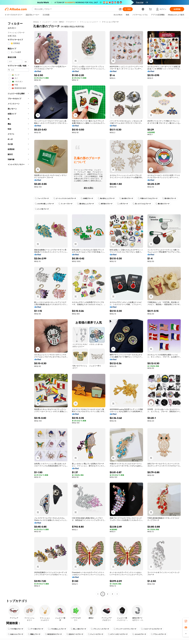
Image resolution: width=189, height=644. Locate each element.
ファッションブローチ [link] (110, 22)
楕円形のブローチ (105, 204)
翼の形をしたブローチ (85, 204)
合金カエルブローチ (16, 634)
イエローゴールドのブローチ (152, 629)
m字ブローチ (123, 204)
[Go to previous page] (98, 594)
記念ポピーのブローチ (75, 634)
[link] (186, 621)
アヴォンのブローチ (159, 634)
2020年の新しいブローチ (44, 204)
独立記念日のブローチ (53, 634)
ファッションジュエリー (89, 22)
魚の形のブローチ (126, 198)
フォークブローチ (42, 198)
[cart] (151, 10)
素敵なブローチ (34, 634)
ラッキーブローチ (65, 204)
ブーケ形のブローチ (36, 629)
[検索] (128, 9)
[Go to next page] (117, 594)
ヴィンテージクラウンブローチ (125, 629)
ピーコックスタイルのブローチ (65, 198)
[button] (120, 9)
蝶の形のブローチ (162, 204)
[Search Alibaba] (76, 9)
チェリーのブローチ (96, 634)
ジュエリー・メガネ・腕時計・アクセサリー (59, 22)
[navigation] (18, 308)
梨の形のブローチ (169, 198)
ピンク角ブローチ (42, 209)
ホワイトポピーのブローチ (118, 634)
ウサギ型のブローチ (16, 629)
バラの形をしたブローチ (57, 629)
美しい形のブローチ (78, 629)
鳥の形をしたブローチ (106, 198)
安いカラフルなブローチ (142, 204)
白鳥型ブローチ (87, 198)
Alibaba (36, 22)
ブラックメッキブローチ (100, 629)
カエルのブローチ (139, 634)
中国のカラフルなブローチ (148, 198)
